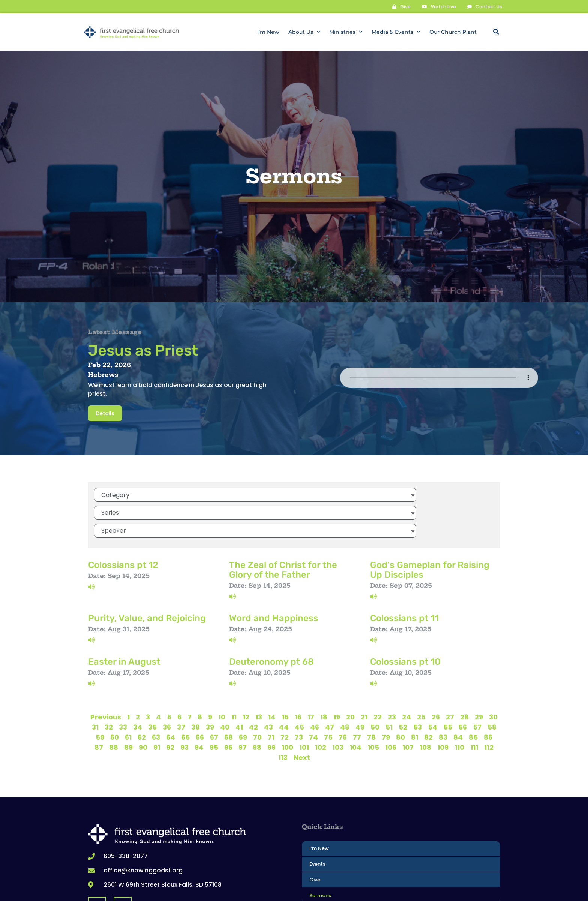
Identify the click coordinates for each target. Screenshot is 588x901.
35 (152, 686)
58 (492, 686)
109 (443, 707)
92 (170, 707)
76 (343, 696)
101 (304, 707)
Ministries (346, 32)
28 (464, 676)
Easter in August (124, 621)
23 (392, 676)
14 (272, 676)
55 (448, 686)
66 (200, 696)
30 (493, 676)
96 (228, 707)
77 (357, 696)
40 (225, 686)
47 (330, 686)
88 (114, 707)
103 (338, 707)
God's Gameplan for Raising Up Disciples (430, 529)
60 (115, 696)
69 (243, 696)
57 (477, 686)
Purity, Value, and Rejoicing (147, 577)
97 (243, 707)
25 (421, 676)
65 (185, 696)
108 (425, 707)
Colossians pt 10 (405, 621)
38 (196, 686)
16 (298, 676)
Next (302, 717)
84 (458, 696)
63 (156, 696)
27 (450, 676)
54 (433, 686)
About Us (304, 32)
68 (229, 696)
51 (389, 686)
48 (345, 686)
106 (391, 707)
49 (360, 686)
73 (299, 696)
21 (364, 676)
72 (285, 696)
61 (128, 696)
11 (234, 676)
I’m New (268, 32)
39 (210, 686)
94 (199, 707)
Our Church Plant (453, 32)
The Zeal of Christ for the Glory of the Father (283, 529)
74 (313, 696)
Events (317, 823)
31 (95, 686)
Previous (106, 676)
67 (214, 696)
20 (350, 676)
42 (253, 686)
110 (459, 707)
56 (463, 686)
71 (271, 696)
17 (311, 676)
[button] (496, 32)
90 (143, 707)
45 (299, 686)
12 (246, 676)
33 (123, 686)
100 (287, 707)
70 (257, 696)
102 (321, 707)
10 (222, 676)
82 (428, 696)
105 (373, 707)
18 (324, 676)
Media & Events (396, 32)
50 (375, 686)
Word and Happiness (274, 577)
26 (436, 676)
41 (239, 686)
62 (142, 696)
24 (406, 676)
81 (415, 696)
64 (171, 696)
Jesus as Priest (143, 350)
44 (284, 686)
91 (157, 707)
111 (474, 707)
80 (400, 696)
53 (418, 686)
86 (488, 696)
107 (408, 707)
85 (473, 696)
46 (315, 686)
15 (285, 676)
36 (167, 686)
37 (181, 686)
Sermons (320, 855)
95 (214, 707)
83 (443, 696)
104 (355, 707)
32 (109, 686)
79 (386, 696)
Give (315, 839)
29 (479, 676)
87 (99, 707)
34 (138, 686)
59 (100, 696)
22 (378, 676)
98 (257, 707)
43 (268, 686)
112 (489, 707)
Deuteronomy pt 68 (271, 621)
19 (337, 676)
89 (128, 707)
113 (283, 717)
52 (403, 686)
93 (184, 707)
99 (271, 707)
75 (328, 696)
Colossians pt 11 (404, 577)
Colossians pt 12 (123, 524)
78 (371, 696)
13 (259, 676)
